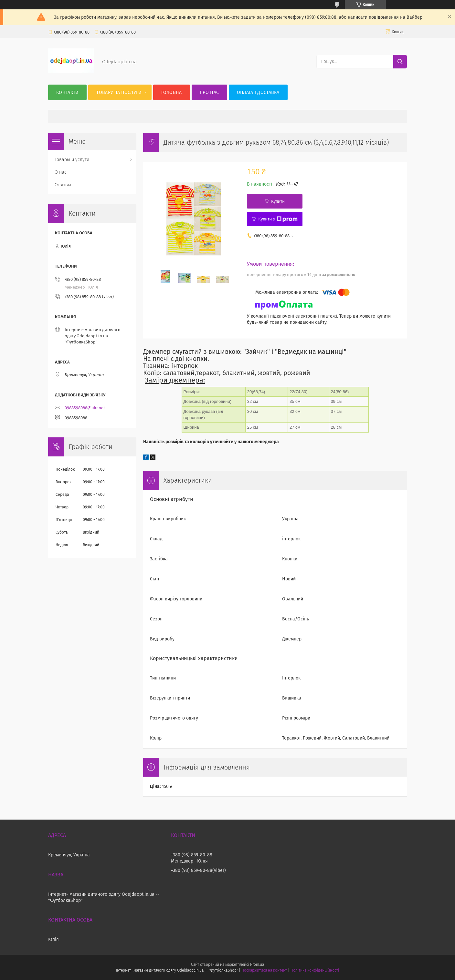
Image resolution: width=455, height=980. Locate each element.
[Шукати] (400, 62)
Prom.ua (257, 965)
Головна (172, 92)
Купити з (278, 219)
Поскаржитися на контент (264, 970)
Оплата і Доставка (258, 92)
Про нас (209, 92)
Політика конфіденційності (315, 970)
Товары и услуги (72, 160)
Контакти (67, 92)
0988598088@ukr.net (85, 408)
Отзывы (63, 185)
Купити (278, 201)
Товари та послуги (119, 92)
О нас (61, 172)
